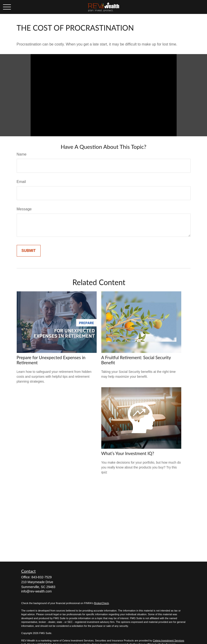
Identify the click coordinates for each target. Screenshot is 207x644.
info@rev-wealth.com (37, 591)
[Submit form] (29, 251)
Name (22, 154)
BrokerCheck (102, 603)
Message (24, 209)
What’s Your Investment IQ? (128, 453)
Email (21, 182)
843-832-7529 (42, 577)
